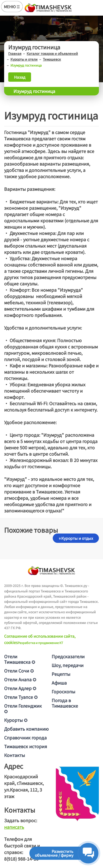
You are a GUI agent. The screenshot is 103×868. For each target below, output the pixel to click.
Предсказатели (68, 656)
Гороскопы (63, 691)
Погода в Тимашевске (65, 703)
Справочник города (25, 737)
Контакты (15, 755)
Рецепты (61, 674)
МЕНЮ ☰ (12, 7)
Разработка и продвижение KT (41, 643)
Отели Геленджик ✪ (23, 708)
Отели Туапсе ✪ (21, 697)
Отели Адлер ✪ (20, 688)
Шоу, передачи (68, 665)
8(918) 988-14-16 (21, 859)
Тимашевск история (26, 746)
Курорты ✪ (16, 720)
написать (14, 827)
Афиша (59, 683)
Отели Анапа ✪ (20, 679)
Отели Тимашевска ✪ (20, 659)
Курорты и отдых (76, 538)
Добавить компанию (26, 729)
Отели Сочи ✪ (19, 671)
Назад (20, 77)
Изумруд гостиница (34, 91)
